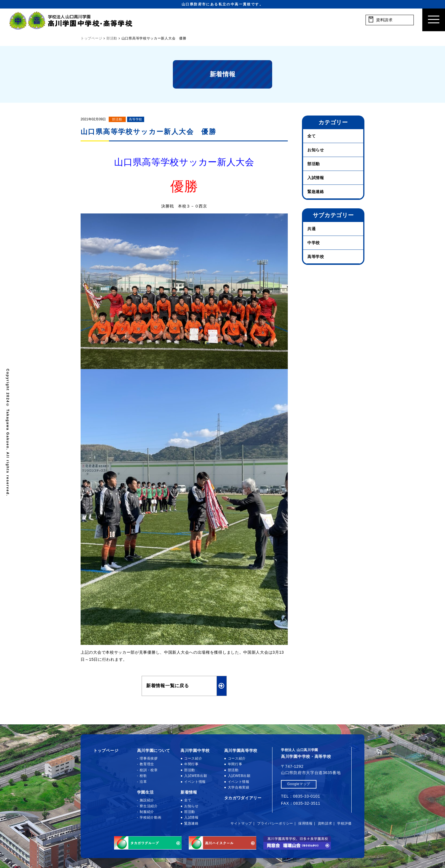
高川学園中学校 (195, 750)
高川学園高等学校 (241, 750)
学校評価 (344, 823)
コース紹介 (193, 758)
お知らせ (316, 150)
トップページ (106, 750)
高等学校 (136, 119)
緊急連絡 (316, 192)
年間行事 (191, 764)
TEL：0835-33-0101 (301, 796)
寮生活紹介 (149, 806)
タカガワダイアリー (243, 798)
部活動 (117, 119)
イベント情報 (195, 782)
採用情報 (306, 823)
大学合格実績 (239, 787)
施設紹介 (147, 800)
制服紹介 (147, 812)
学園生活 (145, 792)
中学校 (314, 243)
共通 (311, 229)
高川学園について (154, 750)
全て (311, 136)
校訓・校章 (149, 770)
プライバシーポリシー (275, 823)
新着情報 (189, 792)
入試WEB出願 (196, 776)
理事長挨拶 (149, 758)
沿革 (143, 782)
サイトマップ (241, 823)
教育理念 (147, 764)
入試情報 (316, 178)
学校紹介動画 (150, 817)
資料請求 (325, 823)
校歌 (143, 776)
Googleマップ (299, 784)
